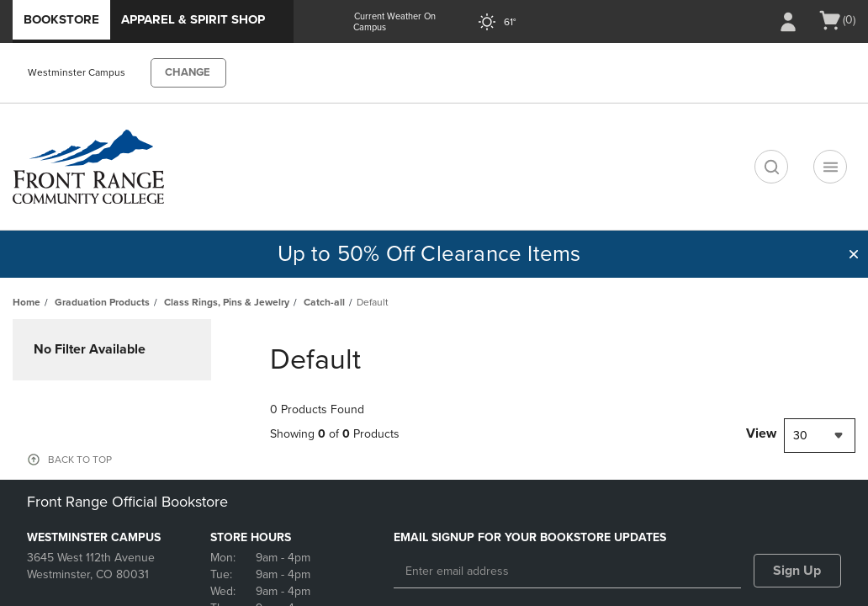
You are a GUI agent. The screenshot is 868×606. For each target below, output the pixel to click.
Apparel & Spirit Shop (193, 19)
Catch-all (324, 302)
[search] (771, 167)
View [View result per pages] (761, 433)
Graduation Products (102, 302)
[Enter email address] (567, 571)
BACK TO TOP (80, 460)
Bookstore (61, 19)
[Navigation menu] (830, 167)
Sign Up (797, 571)
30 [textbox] (800, 436)
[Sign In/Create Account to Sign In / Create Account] (788, 22)
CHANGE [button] (188, 72)
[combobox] (820, 436)
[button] (854, 254)
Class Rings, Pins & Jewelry (227, 302)
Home (26, 302)
